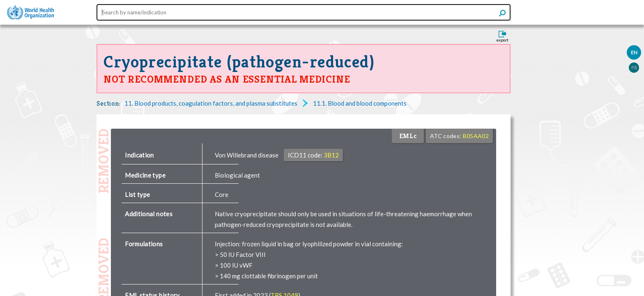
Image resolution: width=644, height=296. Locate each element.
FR (634, 68)
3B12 (331, 155)
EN (634, 52)
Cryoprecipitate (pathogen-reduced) (239, 62)
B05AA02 (476, 136)
